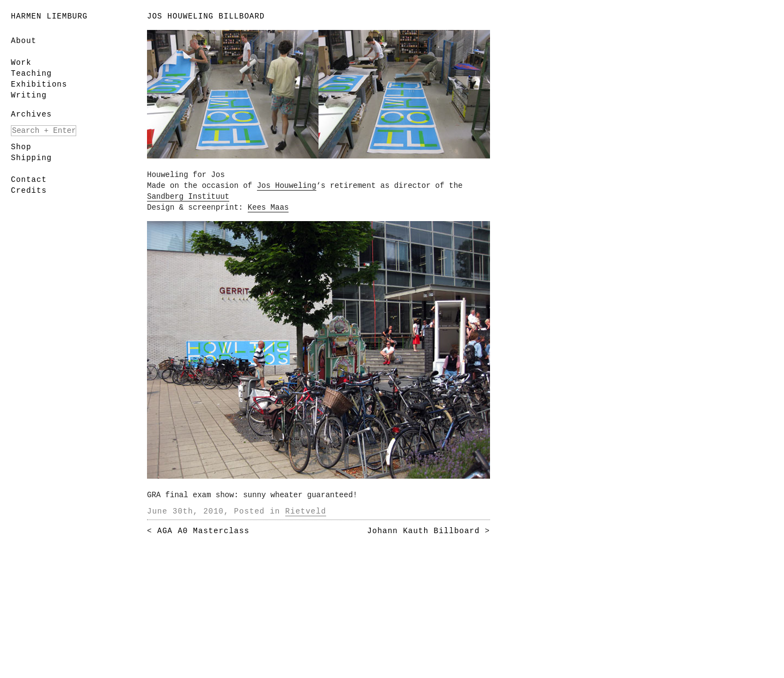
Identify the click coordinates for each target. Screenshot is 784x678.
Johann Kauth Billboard (423, 531)
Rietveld (306, 511)
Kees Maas (268, 207)
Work (21, 63)
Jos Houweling (287, 186)
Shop (21, 147)
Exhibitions (39, 84)
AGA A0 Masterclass (203, 531)
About (24, 41)
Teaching (31, 74)
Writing (29, 95)
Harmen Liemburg (49, 16)
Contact (29, 180)
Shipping (31, 158)
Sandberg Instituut (188, 197)
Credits (29, 191)
